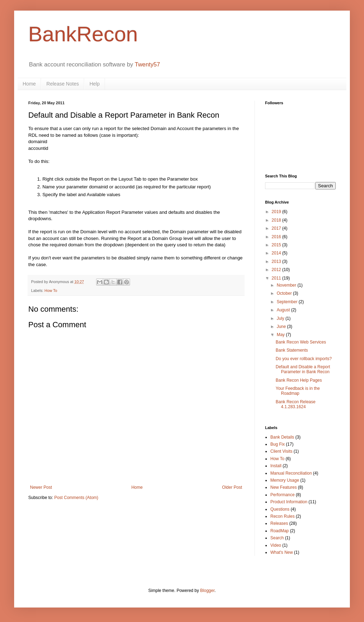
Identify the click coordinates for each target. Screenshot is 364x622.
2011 (277, 278)
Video (276, 545)
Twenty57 (147, 64)
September (288, 302)
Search (277, 538)
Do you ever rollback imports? (304, 359)
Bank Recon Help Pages (299, 380)
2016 (277, 237)
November (287, 285)
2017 (277, 228)
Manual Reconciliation (291, 473)
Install (276, 466)
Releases (279, 523)
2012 (277, 270)
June (282, 327)
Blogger (207, 591)
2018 (277, 220)
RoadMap (280, 531)
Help (95, 84)
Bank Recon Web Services (301, 342)
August (284, 310)
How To (51, 291)
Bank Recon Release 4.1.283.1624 (296, 404)
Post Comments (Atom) (76, 498)
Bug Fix (278, 444)
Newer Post (41, 487)
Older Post (232, 487)
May (281, 335)
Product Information (289, 502)
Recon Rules (283, 516)
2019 (277, 212)
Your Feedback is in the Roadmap (298, 391)
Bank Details (282, 437)
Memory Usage (285, 480)
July (281, 318)
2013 (277, 262)
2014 (277, 253)
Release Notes (63, 84)
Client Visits (281, 451)
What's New (282, 552)
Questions (280, 509)
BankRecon (83, 34)
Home (29, 84)
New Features (284, 487)
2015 (277, 245)
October (285, 293)
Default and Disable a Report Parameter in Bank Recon (303, 369)
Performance (283, 495)
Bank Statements (292, 350)
